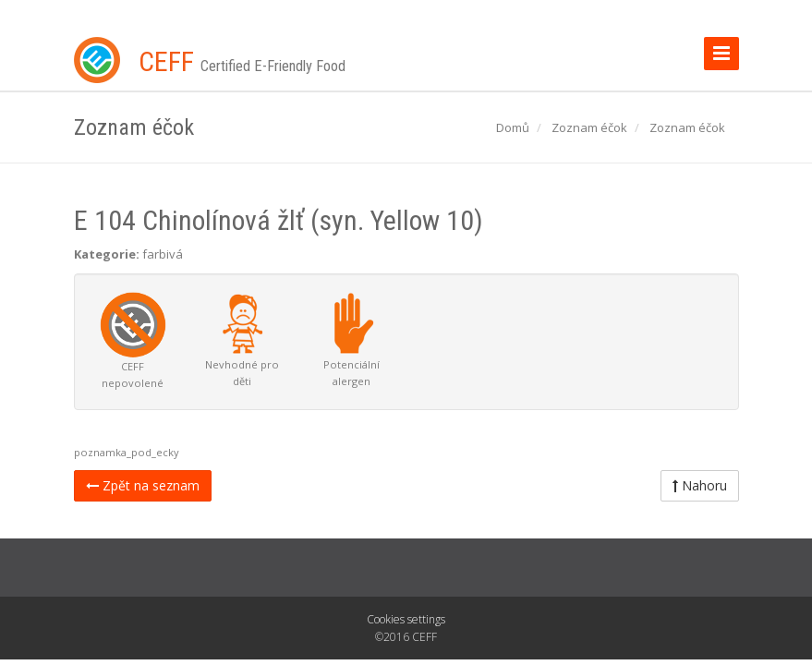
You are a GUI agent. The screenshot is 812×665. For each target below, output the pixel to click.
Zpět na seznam (143, 485)
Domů (513, 127)
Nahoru (700, 485)
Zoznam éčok (589, 127)
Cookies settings (406, 619)
